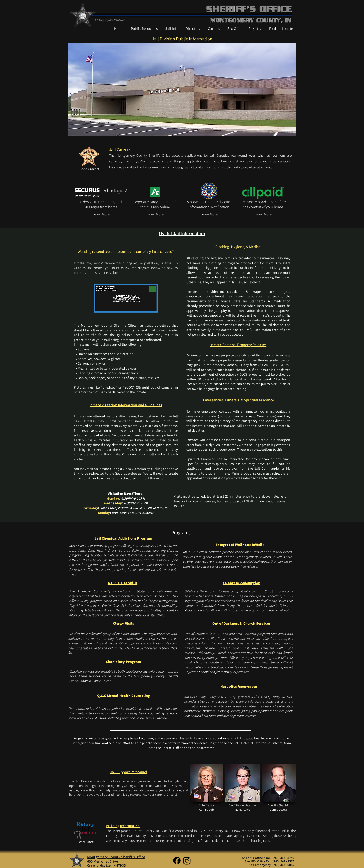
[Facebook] (177, 861)
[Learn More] (101, 214)
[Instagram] (187, 861)
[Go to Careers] (89, 169)
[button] (144, 29)
